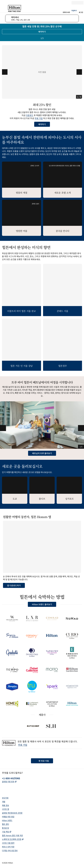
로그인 (81, 12)
